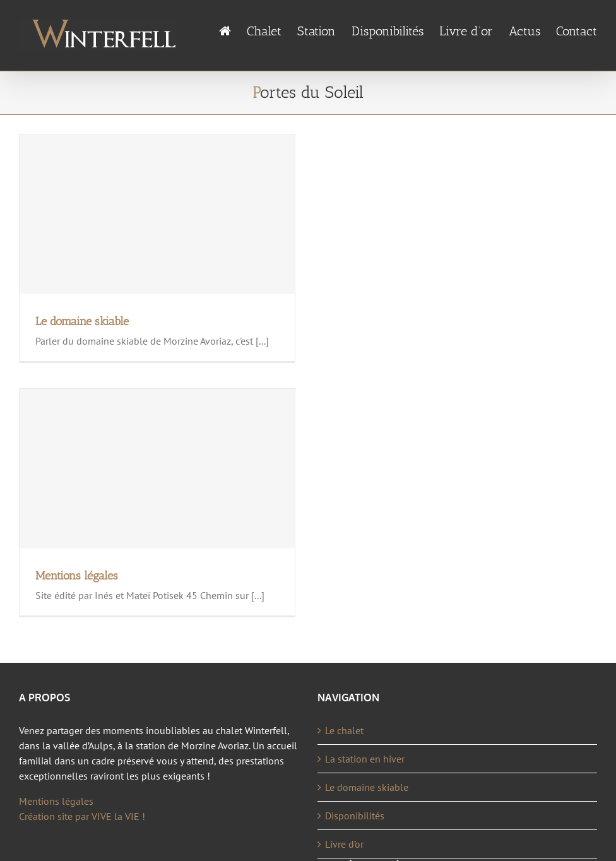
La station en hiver (365, 759)
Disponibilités (355, 816)
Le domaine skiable (82, 321)
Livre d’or (344, 844)
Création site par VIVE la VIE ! (82, 816)
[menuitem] (233, 31)
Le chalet (344, 730)
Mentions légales (77, 576)
